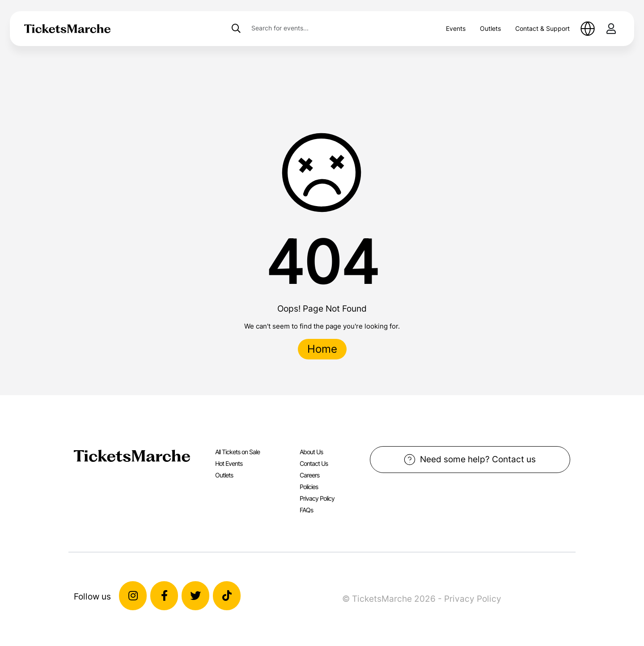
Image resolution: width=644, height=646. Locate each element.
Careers (309, 475)
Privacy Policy (317, 498)
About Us (311, 452)
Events (456, 28)
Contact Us (314, 463)
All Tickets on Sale (237, 452)
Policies (309, 487)
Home (322, 349)
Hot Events (229, 463)
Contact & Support (542, 28)
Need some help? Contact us (470, 460)
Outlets (490, 28)
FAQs (306, 510)
